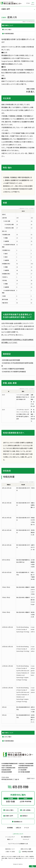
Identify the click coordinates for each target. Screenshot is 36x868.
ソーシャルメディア (10, 837)
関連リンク (10, 839)
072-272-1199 (20, 787)
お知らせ (18, 828)
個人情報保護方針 (26, 837)
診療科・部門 (6, 9)
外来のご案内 (9, 810)
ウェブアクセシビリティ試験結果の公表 (18, 844)
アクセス (28, 3)
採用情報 (10, 828)
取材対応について (10, 849)
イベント (27, 828)
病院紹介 (25, 816)
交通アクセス (31, 778)
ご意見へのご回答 (10, 852)
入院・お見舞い (27, 810)
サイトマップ (26, 839)
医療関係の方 (18, 822)
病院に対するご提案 (26, 849)
